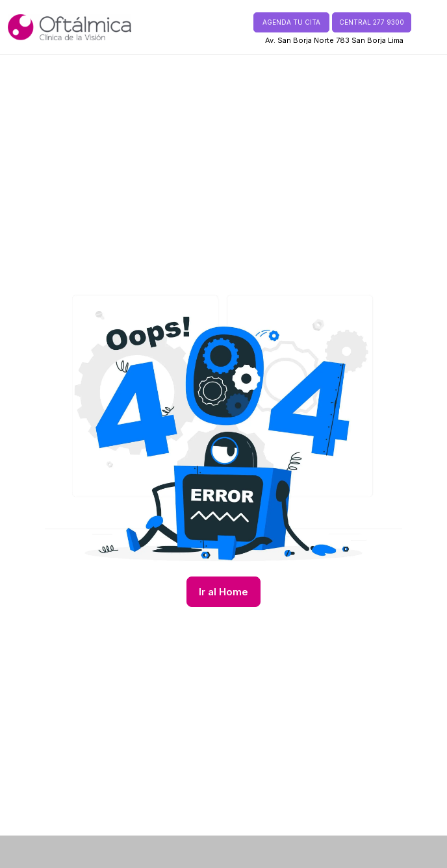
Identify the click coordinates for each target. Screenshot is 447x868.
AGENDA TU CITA (291, 22)
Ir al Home (224, 592)
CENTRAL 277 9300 (372, 22)
